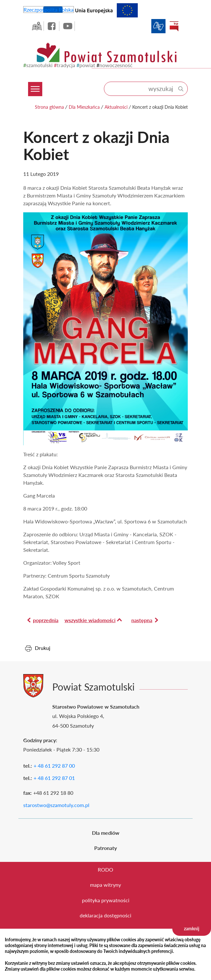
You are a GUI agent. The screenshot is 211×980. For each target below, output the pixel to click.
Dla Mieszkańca (84, 107)
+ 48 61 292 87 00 (54, 766)
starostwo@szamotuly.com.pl (56, 805)
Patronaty (106, 848)
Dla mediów (106, 833)
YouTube (68, 26)
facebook (52, 26)
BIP (174, 26)
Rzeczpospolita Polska (49, 10)
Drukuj (43, 648)
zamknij (192, 929)
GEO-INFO (37, 26)
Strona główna (49, 107)
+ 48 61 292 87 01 (54, 778)
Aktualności (116, 107)
